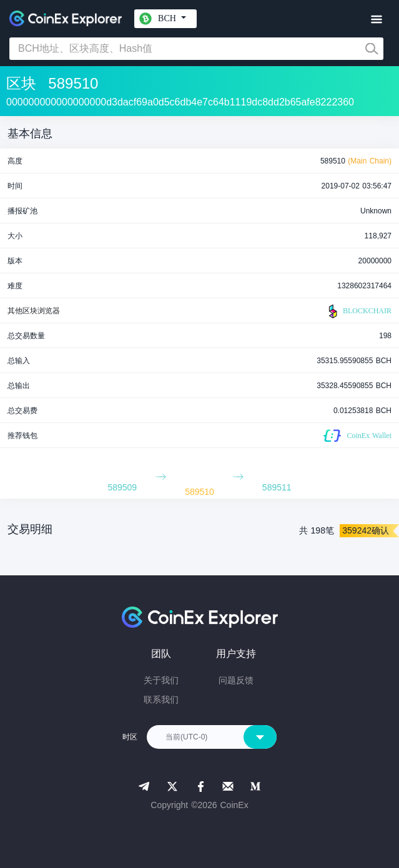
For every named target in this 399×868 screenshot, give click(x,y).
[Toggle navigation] (376, 20)
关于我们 (161, 680)
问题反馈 (236, 680)
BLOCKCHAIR (358, 311)
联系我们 (161, 700)
